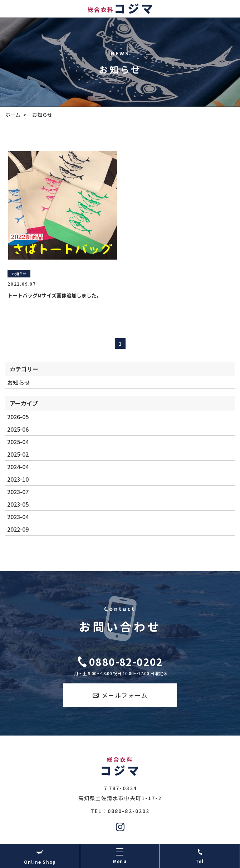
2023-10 (18, 479)
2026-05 (18, 417)
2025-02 (18, 454)
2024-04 (18, 467)
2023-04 (18, 517)
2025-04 (18, 442)
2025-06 (18, 429)
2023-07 (18, 492)
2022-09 (18, 529)
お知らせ (19, 382)
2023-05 (18, 504)
